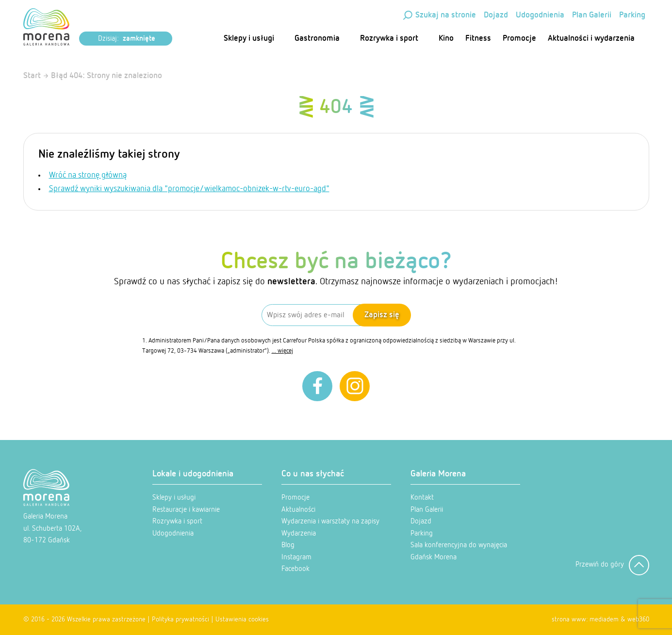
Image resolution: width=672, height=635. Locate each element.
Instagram (296, 557)
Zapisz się (382, 315)
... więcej (282, 351)
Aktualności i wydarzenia (596, 39)
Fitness (478, 39)
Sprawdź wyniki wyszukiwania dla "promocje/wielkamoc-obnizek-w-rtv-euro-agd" (189, 189)
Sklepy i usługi (253, 39)
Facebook (295, 569)
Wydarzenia (299, 533)
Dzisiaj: (127, 39)
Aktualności (298, 510)
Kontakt (422, 497)
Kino (446, 39)
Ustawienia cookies (242, 619)
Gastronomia (321, 39)
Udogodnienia (540, 15)
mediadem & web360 (619, 619)
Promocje (519, 39)
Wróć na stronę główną (88, 175)
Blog (288, 545)
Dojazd (496, 15)
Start (32, 76)
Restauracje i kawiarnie (186, 510)
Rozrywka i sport (393, 39)
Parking (632, 15)
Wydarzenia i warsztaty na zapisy (330, 521)
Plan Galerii (592, 15)
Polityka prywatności (180, 619)
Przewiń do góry (612, 565)
